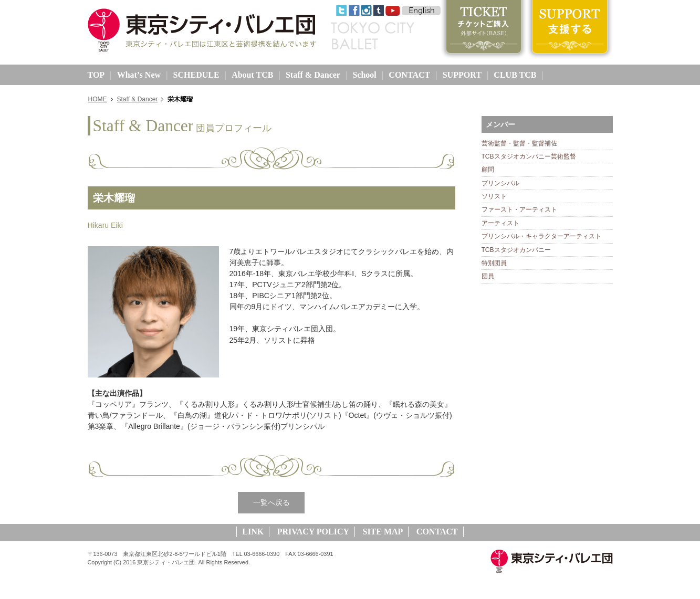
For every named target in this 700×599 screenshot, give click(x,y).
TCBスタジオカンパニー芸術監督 (529, 156)
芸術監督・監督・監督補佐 (519, 143)
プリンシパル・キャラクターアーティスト (541, 236)
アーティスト (500, 223)
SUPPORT (462, 75)
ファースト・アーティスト (519, 209)
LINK (253, 532)
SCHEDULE (196, 75)
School (364, 75)
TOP (96, 75)
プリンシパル (500, 183)
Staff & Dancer (313, 75)
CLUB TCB (515, 75)
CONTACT (409, 75)
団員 (488, 276)
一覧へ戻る (271, 502)
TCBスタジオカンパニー (516, 250)
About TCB (252, 75)
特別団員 (494, 263)
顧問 (488, 170)
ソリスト (494, 196)
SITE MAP (383, 532)
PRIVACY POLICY (313, 532)
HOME (98, 99)
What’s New (139, 75)
